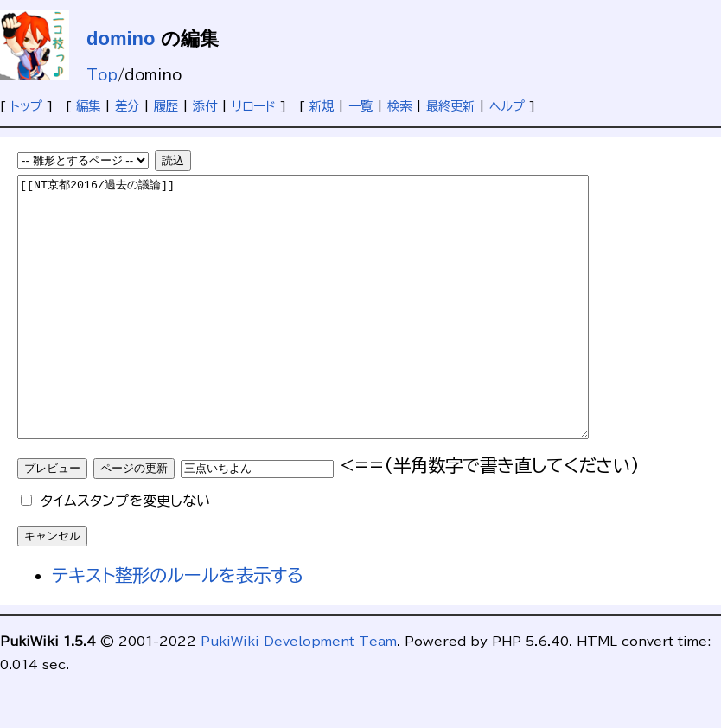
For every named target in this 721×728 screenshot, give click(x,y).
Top (102, 75)
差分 (127, 106)
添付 (205, 106)
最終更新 (450, 106)
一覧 (360, 106)
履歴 (166, 106)
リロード (254, 106)
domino (121, 38)
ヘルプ (507, 106)
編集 (88, 106)
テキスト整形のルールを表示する (178, 627)
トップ (26, 106)
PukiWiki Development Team (299, 693)
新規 (322, 106)
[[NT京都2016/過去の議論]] (338, 333)
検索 (399, 106)
